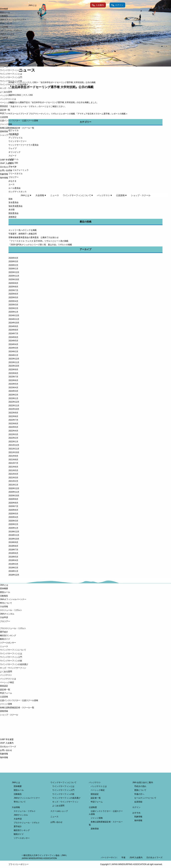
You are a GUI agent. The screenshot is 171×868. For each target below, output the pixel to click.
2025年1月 (13, 312)
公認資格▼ (121, 195)
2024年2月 (13, 352)
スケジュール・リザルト (11, 31)
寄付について (6, 23)
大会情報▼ (41, 195)
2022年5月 (13, 427)
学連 (123, 857)
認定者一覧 (5, 110)
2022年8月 (13, 416)
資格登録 (4, 131)
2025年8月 (13, 287)
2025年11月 (14, 276)
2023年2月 (13, 395)
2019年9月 (13, 542)
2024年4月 (13, 344)
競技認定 (4, 106)
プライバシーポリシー (19, 864)
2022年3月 (13, 434)
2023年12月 (14, 359)
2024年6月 (13, 337)
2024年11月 (14, 319)
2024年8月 (13, 330)
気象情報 (4, 174)
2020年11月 (14, 492)
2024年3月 (13, 348)
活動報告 (4, 16)
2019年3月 (13, 564)
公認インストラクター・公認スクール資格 (19, 121)
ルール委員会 (15, 188)
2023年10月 (14, 366)
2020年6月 (13, 510)
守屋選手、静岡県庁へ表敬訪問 (23, 234)
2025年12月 (14, 272)
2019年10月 (14, 539)
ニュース (4, 67)
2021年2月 (13, 481)
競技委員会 (14, 213)
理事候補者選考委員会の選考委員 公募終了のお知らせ (34, 237)
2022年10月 (14, 409)
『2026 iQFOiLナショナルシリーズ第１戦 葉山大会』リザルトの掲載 (40, 245)
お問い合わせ (6, 170)
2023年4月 (13, 388)
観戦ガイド (5, 59)
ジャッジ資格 (6, 124)
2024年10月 (14, 323)
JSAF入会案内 (136, 857)
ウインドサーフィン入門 (11, 77)
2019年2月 (13, 568)
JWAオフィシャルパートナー (13, 20)
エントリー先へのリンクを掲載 (23, 230)
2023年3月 (13, 391)
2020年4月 (13, 517)
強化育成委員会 (16, 206)
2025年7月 (13, 290)
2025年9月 (13, 283)
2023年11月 (14, 362)
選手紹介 (4, 52)
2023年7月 (13, 377)
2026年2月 (13, 265)
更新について (140, 790)
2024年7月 (13, 334)
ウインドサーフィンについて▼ (78, 195)
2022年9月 (13, 413)
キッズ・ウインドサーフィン (13, 88)
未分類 (12, 210)
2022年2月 (13, 438)
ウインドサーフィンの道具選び (14, 85)
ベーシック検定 (7, 103)
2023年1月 (13, 398)
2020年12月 (14, 488)
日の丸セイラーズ (8, 167)
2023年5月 (13, 384)
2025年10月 (14, 279)
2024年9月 (13, 326)
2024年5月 (13, 341)
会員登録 (138, 802)
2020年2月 (13, 524)
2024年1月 (13, 355)
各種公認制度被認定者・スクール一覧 (17, 128)
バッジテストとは (8, 99)
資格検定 (13, 217)
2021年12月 (14, 445)
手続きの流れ (140, 786)
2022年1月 (13, 442)
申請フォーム (6, 113)
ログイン (136, 807)
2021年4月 (13, 474)
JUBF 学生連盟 (7, 160)
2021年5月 (13, 470)
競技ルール (5, 13)
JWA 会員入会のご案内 (143, 782)
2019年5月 (13, 557)
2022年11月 (14, 406)
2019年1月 (13, 571)
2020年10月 (14, 496)
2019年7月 (13, 550)
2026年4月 (13, 258)
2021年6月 (13, 467)
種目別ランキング (8, 56)
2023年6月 (13, 380)
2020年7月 (13, 506)
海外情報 (4, 178)
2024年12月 (14, 316)
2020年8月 (13, 503)
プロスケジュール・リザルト (13, 49)
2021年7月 (13, 463)
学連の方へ (139, 794)
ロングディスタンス (18, 192)
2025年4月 (13, 301)
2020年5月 (13, 514)
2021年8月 (13, 460)
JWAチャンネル (7, 34)
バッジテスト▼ (105, 195)
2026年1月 (13, 269)
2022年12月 (14, 402)
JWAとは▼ (26, 195)
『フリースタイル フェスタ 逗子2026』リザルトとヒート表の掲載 (38, 241)
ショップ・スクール (9, 135)
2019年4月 (13, 560)
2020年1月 (13, 528)
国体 (11, 199)
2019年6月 (13, 553)
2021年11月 (14, 449)
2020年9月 (13, 499)
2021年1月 (13, 485)
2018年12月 (14, 575)
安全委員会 (14, 202)
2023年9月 (13, 370)
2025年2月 (13, 308)
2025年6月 (13, 294)
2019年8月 (13, 546)
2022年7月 (13, 420)
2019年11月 (14, 535)
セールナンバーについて (145, 798)
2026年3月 (13, 261)
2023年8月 (13, 373)
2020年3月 (13, 521)
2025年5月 (13, 298)
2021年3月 (13, 478)
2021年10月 (14, 452)
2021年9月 (13, 456)
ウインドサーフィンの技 (11, 81)
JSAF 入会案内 (7, 163)
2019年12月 (14, 532)
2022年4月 (13, 431)
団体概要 (4, 9)
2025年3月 (13, 305)
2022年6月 (13, 424)
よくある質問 (6, 92)
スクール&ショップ (59, 811)
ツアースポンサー (8, 63)
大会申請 (4, 38)
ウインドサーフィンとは (11, 74)
